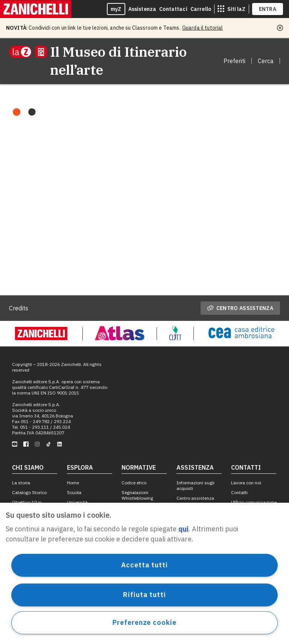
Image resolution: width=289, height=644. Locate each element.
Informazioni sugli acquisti (195, 485)
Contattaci (173, 9)
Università (77, 502)
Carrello (201, 9)
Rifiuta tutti (144, 595)
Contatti (239, 492)
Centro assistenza (240, 308)
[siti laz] (231, 9)
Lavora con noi (246, 483)
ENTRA (268, 9)
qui (183, 529)
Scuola (74, 492)
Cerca (266, 61)
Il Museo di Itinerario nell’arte (118, 61)
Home (73, 483)
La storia (21, 483)
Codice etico (134, 483)
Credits (19, 308)
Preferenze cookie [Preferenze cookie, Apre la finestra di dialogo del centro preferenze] (144, 622)
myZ (116, 9)
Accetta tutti (144, 565)
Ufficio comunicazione (254, 502)
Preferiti (234, 61)
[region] (144, 573)
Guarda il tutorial (203, 28)
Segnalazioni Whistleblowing (137, 495)
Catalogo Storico (29, 492)
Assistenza (142, 9)
